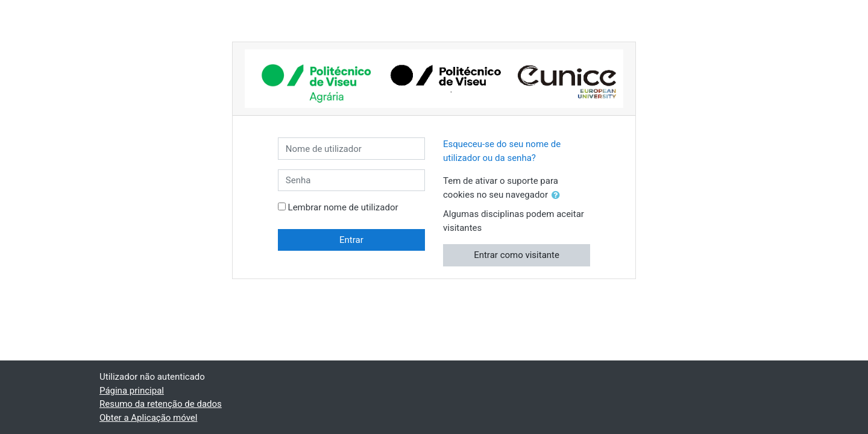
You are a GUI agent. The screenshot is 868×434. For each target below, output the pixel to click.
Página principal (132, 391)
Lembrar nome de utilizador (343, 207)
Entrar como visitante (517, 255)
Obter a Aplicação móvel (148, 418)
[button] (558, 196)
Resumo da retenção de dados (161, 404)
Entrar (351, 240)
